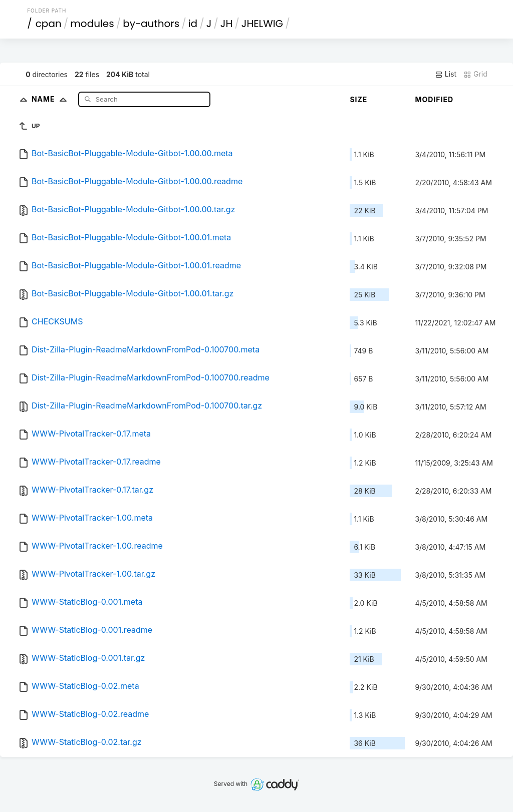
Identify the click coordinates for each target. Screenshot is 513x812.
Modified (434, 99)
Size (358, 99)
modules (92, 24)
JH (226, 24)
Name (51, 99)
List (446, 74)
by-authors (151, 24)
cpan (49, 24)
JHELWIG (262, 24)
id (193, 24)
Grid (475, 74)
